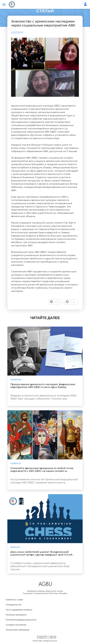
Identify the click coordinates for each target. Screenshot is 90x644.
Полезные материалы (16, 615)
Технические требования (18, 630)
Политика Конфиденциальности (21, 620)
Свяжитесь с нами (14, 600)
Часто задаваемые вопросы (19, 610)
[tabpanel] (45, 67)
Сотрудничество (13, 605)
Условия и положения (16, 625)
